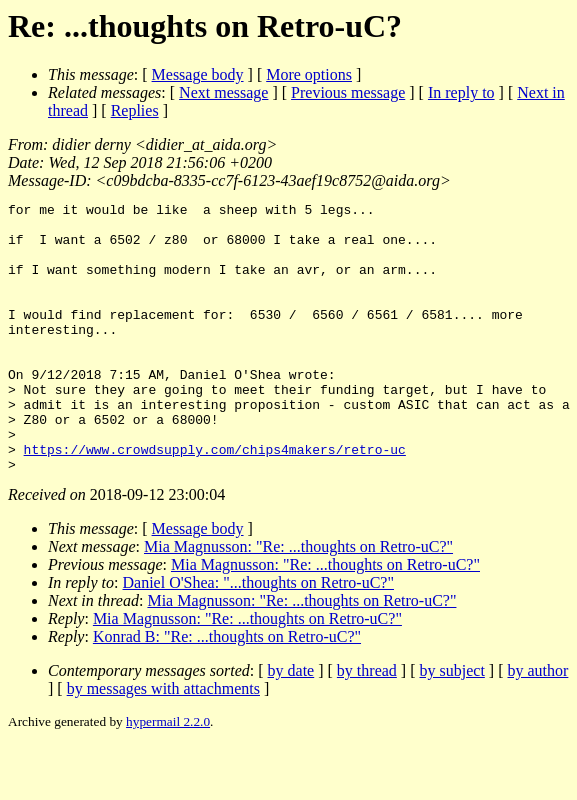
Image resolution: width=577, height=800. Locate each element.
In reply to (461, 92)
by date (291, 724)
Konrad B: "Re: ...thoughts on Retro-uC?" (227, 690)
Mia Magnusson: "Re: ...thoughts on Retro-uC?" (298, 600)
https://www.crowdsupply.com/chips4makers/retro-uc (215, 500)
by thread (367, 724)
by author (537, 724)
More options (309, 74)
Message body (198, 74)
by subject (452, 724)
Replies (135, 110)
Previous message (348, 92)
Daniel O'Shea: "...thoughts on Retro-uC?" (258, 636)
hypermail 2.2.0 (168, 775)
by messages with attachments (163, 742)
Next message (223, 92)
